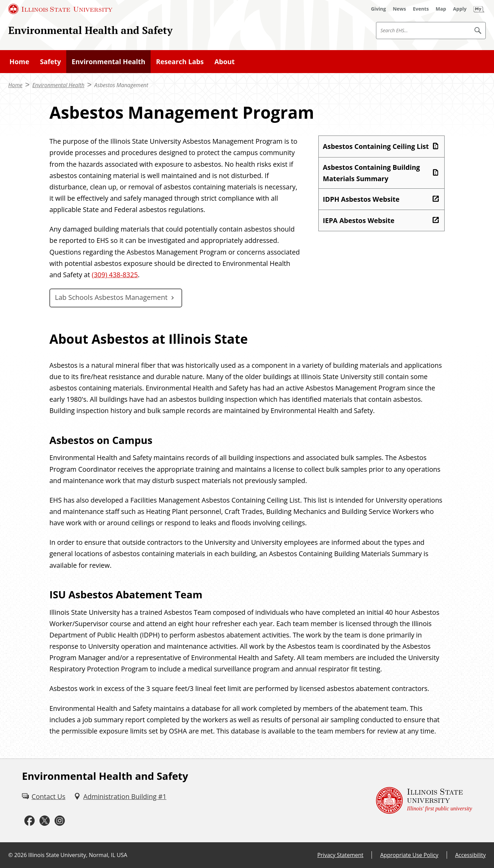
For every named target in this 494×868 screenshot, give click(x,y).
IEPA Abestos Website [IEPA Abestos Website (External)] (359, 220)
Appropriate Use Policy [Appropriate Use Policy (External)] (409, 855)
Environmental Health (109, 62)
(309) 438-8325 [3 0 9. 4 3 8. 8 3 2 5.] (115, 275)
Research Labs (180, 62)
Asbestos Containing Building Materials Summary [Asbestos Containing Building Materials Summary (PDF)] (371, 173)
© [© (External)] (10, 855)
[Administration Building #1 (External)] (120, 796)
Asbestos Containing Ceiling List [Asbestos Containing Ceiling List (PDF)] (376, 146)
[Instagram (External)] (60, 821)
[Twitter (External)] (45, 821)
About (225, 62)
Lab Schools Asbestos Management (111, 297)
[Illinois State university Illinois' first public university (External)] (424, 801)
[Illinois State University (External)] (60, 9)
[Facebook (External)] (30, 821)
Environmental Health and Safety (90, 30)
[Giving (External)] (378, 9)
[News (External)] (399, 9)
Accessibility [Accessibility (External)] (471, 855)
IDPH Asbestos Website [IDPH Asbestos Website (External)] (361, 199)
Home (20, 62)
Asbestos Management (121, 85)
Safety (50, 62)
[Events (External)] (421, 9)
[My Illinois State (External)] (479, 9)
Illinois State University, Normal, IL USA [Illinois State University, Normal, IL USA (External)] (78, 855)
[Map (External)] (441, 9)
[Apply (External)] (460, 9)
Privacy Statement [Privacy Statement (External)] (340, 855)
